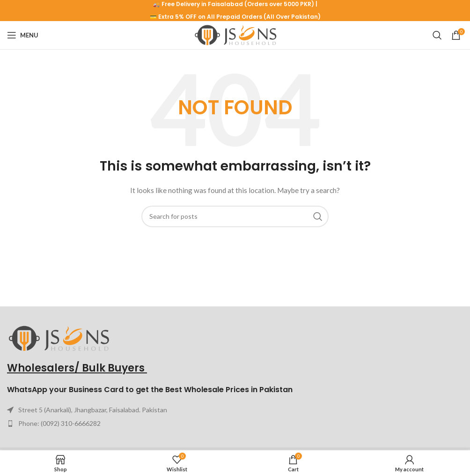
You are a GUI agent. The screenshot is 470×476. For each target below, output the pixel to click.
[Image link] (59, 338)
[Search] (437, 35)
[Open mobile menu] (23, 35)
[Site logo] (235, 34)
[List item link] (235, 424)
